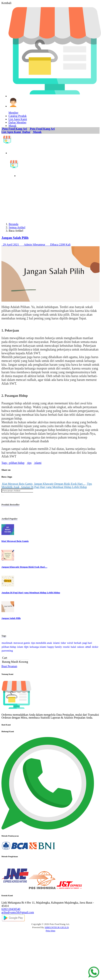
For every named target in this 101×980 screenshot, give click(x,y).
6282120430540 (11, 909)
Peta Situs (50, 931)
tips (29, 463)
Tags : (5, 463)
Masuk (37, 132)
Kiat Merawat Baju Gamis (17, 484)
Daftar (26, 132)
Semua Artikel (17, 227)
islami (37, 463)
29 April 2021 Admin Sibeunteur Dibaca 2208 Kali (36, 245)
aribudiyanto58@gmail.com (18, 912)
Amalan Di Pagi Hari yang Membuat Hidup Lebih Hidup (53, 487)
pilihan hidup (16, 463)
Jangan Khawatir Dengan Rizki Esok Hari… (59, 484)
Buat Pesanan (9, 666)
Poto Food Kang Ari (14, 129)
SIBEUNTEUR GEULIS (57, 927)
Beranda (13, 224)
